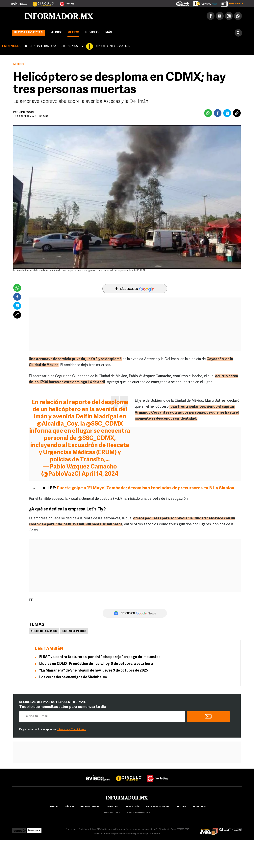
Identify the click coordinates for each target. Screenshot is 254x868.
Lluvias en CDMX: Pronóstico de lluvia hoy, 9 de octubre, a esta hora (96, 664)
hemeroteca (112, 813)
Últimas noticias (28, 33)
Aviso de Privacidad (104, 834)
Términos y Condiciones (71, 729)
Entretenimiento (158, 807)
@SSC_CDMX (105, 424)
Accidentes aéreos (44, 631)
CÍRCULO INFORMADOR (112, 46)
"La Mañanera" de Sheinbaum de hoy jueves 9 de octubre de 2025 (94, 671)
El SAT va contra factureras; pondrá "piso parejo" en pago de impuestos (100, 657)
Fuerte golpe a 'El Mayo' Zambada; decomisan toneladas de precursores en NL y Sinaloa (146, 488)
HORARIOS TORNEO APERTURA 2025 (51, 46)
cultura (181, 807)
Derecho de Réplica (125, 834)
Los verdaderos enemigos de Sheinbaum (73, 677)
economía (199, 807)
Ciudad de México (74, 631)
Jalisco (56, 33)
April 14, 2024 (100, 474)
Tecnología (132, 807)
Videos (92, 32)
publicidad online (138, 813)
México (73, 33)
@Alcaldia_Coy (57, 424)
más (112, 33)
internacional (90, 807)
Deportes (112, 807)
